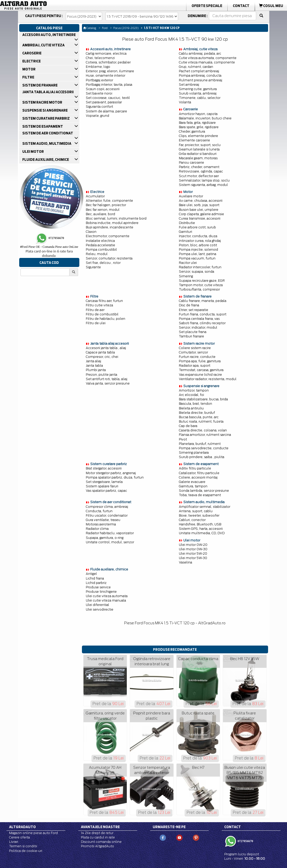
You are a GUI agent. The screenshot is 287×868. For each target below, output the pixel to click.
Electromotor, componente (108, 236)
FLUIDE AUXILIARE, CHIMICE (46, 160)
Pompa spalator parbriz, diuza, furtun (115, 477)
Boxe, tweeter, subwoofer (199, 515)
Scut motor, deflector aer (199, 176)
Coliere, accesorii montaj (198, 477)
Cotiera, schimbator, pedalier (108, 62)
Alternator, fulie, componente (109, 201)
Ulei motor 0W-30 (193, 549)
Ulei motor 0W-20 (193, 545)
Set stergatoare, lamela (104, 482)
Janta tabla (94, 366)
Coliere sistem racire (195, 348)
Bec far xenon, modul (103, 210)
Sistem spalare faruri (102, 486)
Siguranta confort (99, 107)
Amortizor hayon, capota (198, 114)
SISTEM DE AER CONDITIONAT (48, 133)
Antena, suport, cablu (196, 511)
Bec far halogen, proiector (106, 205)
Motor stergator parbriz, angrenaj (111, 473)
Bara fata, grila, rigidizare (197, 123)
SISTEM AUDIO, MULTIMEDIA (47, 143)
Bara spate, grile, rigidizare (199, 127)
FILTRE (29, 77)
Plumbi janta (96, 370)
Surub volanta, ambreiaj (198, 93)
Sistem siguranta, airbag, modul (203, 185)
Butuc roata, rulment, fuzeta (201, 421)
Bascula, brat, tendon (195, 404)
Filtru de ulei (96, 323)
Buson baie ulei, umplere (199, 210)
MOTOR (29, 69)
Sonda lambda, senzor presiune (204, 491)
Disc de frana (189, 305)
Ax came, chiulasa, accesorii (201, 201)
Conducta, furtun (99, 511)
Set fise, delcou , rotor (103, 263)
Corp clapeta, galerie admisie (201, 214)
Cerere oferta (19, 837)
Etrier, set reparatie (194, 310)
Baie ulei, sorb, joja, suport (199, 205)
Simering (186, 276)
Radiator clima (97, 529)
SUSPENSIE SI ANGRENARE (45, 110)
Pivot (183, 439)
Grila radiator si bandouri (198, 154)
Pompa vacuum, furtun (197, 258)
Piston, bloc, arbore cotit (198, 245)
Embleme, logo (98, 67)
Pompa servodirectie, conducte (204, 448)
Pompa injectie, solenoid (198, 249)
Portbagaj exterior (99, 80)
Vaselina (185, 562)
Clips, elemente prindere (198, 136)
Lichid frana (95, 578)
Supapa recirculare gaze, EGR (202, 281)
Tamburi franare (191, 336)
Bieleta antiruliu (191, 408)
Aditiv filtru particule (195, 468)
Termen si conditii (23, 846)
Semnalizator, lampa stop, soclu (204, 180)
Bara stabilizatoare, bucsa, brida (203, 399)
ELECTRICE (32, 61)
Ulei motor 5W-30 (193, 558)
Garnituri (185, 232)
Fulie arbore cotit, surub (197, 227)
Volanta (185, 102)
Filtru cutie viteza (99, 305)
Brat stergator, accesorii (104, 468)
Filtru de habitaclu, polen (106, 319)
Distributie (187, 223)
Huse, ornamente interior (106, 75)
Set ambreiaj (189, 85)
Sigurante (93, 267)
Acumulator (95, 196)
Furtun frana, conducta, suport (203, 314)
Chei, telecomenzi (100, 58)
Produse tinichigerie (101, 592)
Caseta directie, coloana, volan (203, 430)
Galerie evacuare (192, 482)
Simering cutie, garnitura (198, 89)
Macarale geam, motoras (198, 158)
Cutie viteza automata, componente (208, 58)
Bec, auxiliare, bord (100, 214)
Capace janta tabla (100, 352)
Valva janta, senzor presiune (108, 383)
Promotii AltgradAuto (97, 846)
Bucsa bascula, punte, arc (199, 417)
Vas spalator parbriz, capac (106, 491)
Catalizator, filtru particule (199, 473)
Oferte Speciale (207, 6)
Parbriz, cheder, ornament (199, 167)
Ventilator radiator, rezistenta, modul (208, 379)
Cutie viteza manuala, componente (207, 62)
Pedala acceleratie (100, 245)
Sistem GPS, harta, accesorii (201, 529)
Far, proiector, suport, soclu (200, 145)
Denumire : (198, 16)
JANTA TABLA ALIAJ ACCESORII (48, 92)
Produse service (98, 587)
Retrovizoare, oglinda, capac (201, 171)
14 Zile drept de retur (97, 833)
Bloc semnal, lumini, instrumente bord (116, 218)
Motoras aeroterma (101, 524)
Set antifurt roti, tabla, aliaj (107, 379)
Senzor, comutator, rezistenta (109, 258)
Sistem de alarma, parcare (106, 111)
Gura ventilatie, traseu (103, 520)
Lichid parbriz (96, 583)
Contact (241, 6)
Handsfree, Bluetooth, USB (200, 524)
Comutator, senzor (193, 352)
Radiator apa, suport (195, 366)
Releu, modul (97, 254)
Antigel (91, 574)
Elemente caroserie (194, 140)
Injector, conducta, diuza (198, 236)
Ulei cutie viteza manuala (106, 600)
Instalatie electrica (100, 241)
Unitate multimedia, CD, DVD (202, 533)
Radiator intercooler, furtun (200, 267)
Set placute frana (193, 332)
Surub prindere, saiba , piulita (202, 457)
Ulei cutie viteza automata (107, 596)
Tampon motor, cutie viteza (201, 285)
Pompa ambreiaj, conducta (200, 75)
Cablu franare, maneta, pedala (203, 301)
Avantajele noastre (100, 827)
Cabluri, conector (192, 520)
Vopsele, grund (97, 116)
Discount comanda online (101, 842)
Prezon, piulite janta (101, 375)
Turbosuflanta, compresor (199, 289)
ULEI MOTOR (33, 151)
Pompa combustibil (101, 249)
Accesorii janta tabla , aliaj (106, 348)
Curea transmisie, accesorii (200, 218)
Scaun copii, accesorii (103, 89)
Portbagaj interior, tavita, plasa (109, 85)
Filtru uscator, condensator (107, 515)
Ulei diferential (97, 605)
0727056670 (245, 841)
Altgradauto (22, 827)
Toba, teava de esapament (200, 495)
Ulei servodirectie (100, 609)
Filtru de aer (95, 310)
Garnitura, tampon (193, 486)
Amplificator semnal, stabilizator (205, 507)
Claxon (91, 232)
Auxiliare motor (191, 196)
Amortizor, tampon (194, 390)
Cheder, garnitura (192, 131)
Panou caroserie (191, 162)
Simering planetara (194, 453)
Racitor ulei (188, 263)
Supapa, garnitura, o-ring (105, 538)
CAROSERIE (32, 53)
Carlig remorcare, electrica (106, 53)
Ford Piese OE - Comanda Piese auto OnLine (49, 247)
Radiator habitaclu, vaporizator (110, 533)
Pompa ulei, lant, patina (198, 254)
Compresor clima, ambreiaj (107, 507)
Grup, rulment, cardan (196, 67)
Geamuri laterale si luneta (199, 149)
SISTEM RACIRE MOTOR (43, 102)
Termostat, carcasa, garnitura (201, 370)
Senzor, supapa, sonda (197, 272)
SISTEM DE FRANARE (40, 85)
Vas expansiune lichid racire (200, 375)
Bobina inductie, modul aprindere (112, 223)
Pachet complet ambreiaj (199, 71)
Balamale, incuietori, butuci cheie (205, 118)
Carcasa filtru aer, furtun (104, 301)
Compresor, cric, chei (102, 357)
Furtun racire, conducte (197, 357)
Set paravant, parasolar (104, 102)
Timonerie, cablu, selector (200, 98)
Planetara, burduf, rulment (200, 444)
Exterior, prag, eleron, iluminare (110, 71)
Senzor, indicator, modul (198, 327)
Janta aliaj (93, 361)
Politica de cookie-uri (26, 851)
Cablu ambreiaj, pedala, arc (200, 53)
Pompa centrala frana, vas (199, 319)
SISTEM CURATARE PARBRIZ (46, 118)
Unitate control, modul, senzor (110, 542)
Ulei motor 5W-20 (193, 554)
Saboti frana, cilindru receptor (202, 323)
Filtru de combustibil (102, 314)
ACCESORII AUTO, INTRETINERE (49, 35)
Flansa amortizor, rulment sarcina (205, 435)
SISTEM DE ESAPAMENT (43, 126)
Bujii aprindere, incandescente (110, 227)
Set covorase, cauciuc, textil (108, 98)
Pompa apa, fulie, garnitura (200, 361)
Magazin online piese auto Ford (33, 833)
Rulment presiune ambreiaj (201, 80)
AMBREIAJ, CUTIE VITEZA (44, 45)
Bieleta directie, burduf (197, 413)
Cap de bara (188, 426)
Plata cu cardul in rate (98, 837)
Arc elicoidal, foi (191, 395)
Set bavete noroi (99, 93)
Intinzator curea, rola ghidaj (200, 241)
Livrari (14, 842)
